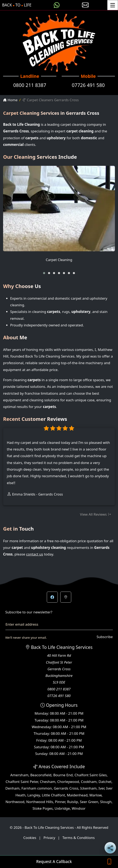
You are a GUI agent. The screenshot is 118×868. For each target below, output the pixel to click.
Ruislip (73, 802)
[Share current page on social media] (110, 848)
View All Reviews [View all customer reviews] (96, 514)
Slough (106, 802)
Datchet (105, 782)
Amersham (19, 775)
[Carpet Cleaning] (59, 217)
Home (10, 100)
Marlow (96, 795)
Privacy (49, 838)
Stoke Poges (43, 808)
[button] (44, 273)
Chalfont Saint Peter (22, 782)
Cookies (30, 838)
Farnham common (37, 788)
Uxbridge (62, 808)
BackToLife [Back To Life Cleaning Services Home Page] (17, 5)
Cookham (89, 782)
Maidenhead (77, 795)
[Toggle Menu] (113, 5)
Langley (34, 795)
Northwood (15, 802)
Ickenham (88, 788)
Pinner (60, 802)
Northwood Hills (40, 802)
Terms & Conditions (78, 838)
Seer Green (89, 802)
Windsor (79, 808)
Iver (101, 788)
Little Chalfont (53, 795)
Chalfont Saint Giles (91, 775)
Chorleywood (68, 782)
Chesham (48, 782)
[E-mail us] (85, 5)
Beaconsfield (41, 775)
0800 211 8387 (30, 85)
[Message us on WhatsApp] (57, 5)
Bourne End (63, 775)
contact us (35, 554)
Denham (12, 788)
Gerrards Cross (66, 788)
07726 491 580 (88, 85)
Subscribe (105, 637)
